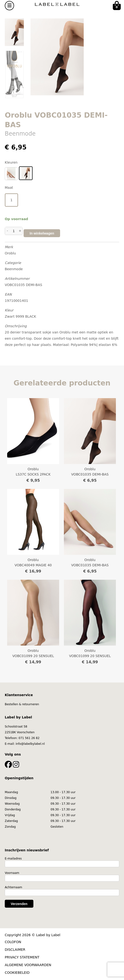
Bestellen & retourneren (22, 704)
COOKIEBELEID (17, 973)
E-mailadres (13, 859)
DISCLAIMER (15, 950)
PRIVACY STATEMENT (22, 957)
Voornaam (12, 873)
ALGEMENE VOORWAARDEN (28, 965)
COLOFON (13, 942)
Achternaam (13, 887)
